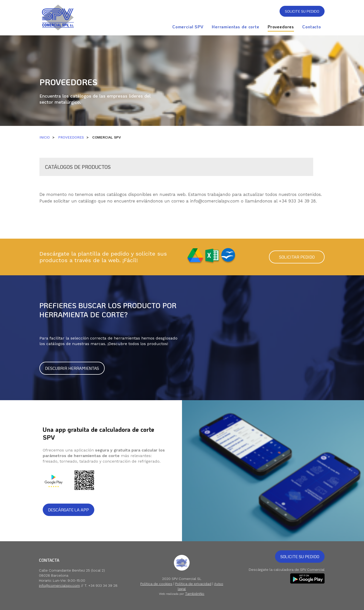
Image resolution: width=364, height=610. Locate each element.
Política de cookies (156, 584)
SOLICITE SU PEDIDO (302, 11)
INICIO (45, 137)
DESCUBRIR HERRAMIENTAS (72, 368)
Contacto (312, 27)
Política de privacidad (193, 584)
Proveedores (281, 27)
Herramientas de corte (236, 27)
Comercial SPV (188, 27)
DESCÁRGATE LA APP (69, 510)
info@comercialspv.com (215, 201)
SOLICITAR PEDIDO (297, 257)
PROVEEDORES (71, 137)
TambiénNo (195, 594)
